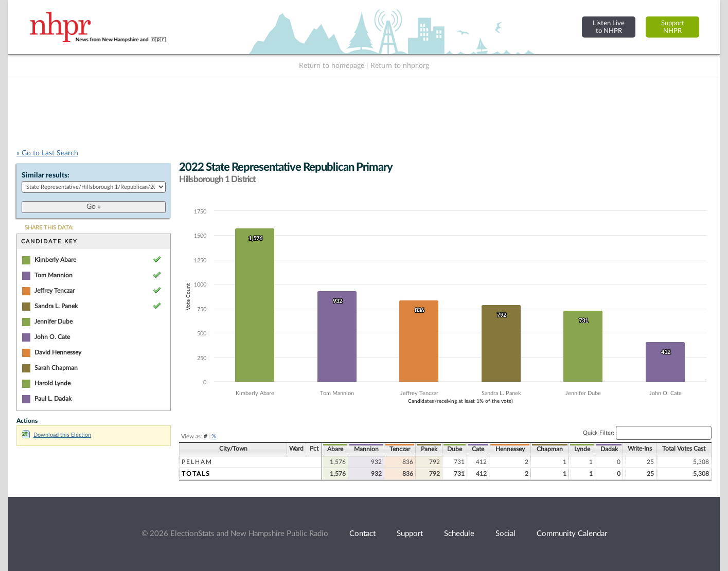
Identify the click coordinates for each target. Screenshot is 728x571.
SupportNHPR (673, 27)
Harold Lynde (52, 383)
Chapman (550, 449)
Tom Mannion (54, 275)
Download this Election (57, 435)
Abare (335, 449)
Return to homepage (332, 66)
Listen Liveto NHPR (609, 27)
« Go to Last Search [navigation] (47, 153)
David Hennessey (58, 352)
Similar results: (46, 175)
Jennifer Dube (54, 322)
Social (505, 534)
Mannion (366, 449)
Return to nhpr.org (400, 66)
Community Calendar (572, 534)
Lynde (582, 449)
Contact (362, 534)
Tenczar (400, 449)
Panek (429, 449)
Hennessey (510, 449)
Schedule (459, 534)
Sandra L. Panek (56, 306)
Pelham (197, 462)
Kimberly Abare (55, 260)
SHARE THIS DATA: (49, 228)
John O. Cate (52, 337)
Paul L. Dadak (53, 399)
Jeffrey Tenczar (55, 291)
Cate (478, 449)
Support (410, 534)
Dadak (609, 449)
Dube (455, 449)
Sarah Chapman (56, 368)
